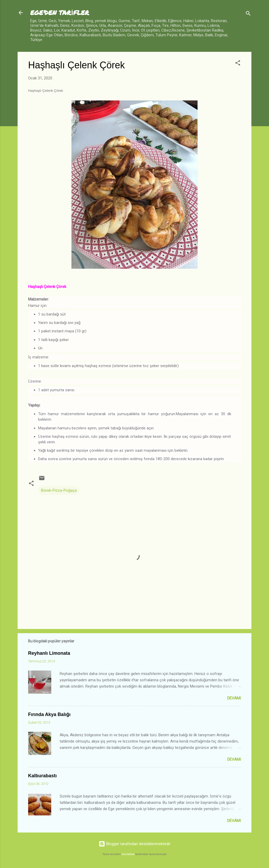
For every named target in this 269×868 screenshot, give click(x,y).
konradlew (128, 854)
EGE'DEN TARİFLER (60, 12)
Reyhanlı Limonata (49, 653)
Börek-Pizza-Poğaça (59, 490)
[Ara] (248, 14)
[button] (238, 64)
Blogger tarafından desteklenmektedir (135, 844)
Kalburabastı (42, 776)
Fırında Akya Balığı (49, 714)
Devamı (234, 698)
